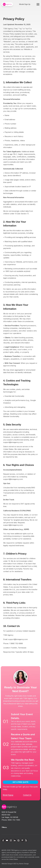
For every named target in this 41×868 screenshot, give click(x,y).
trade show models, (12, 855)
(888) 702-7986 (14, 820)
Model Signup (8, 795)
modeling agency (16, 852)
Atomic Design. (24, 864)
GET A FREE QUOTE (20, 782)
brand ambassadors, (26, 855)
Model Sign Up (25, 4)
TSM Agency (15, 850)
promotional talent (8, 857)
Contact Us (27, 795)
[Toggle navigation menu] (38, 4)
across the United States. (10, 859)
